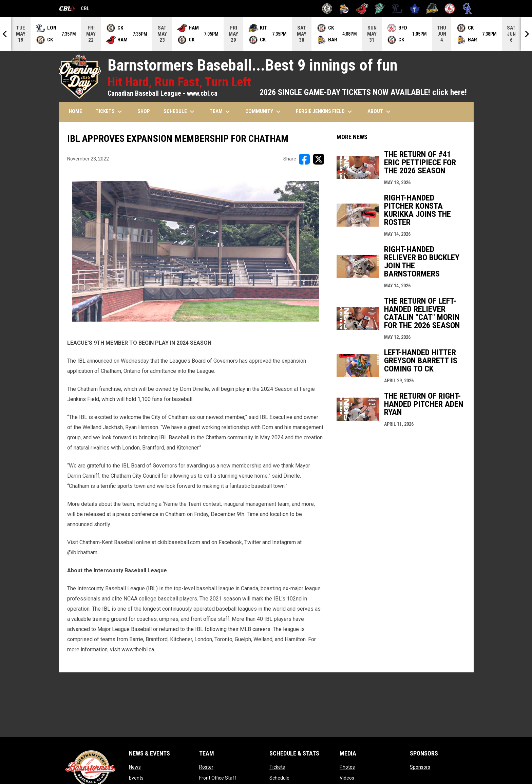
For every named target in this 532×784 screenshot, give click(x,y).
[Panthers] (432, 8)
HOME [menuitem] (75, 111)
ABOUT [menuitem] (380, 112)
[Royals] (467, 8)
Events (136, 778)
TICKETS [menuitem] (110, 112)
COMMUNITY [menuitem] (264, 112)
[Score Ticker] (266, 34)
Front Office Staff (218, 778)
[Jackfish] (380, 8)
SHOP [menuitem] (144, 111)
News (135, 767)
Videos (347, 778)
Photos (347, 767)
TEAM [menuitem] (221, 112)
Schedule (279, 778)
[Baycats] (345, 8)
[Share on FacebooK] (304, 159)
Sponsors (420, 767)
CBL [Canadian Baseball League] (74, 9)
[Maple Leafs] (415, 8)
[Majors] (397, 8)
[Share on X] (319, 159)
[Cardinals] (362, 8)
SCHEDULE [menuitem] (180, 112)
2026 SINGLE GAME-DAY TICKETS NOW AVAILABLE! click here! (363, 92)
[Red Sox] (450, 8)
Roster (206, 767)
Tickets (277, 767)
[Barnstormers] (327, 8)
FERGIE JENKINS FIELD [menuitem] (325, 112)
